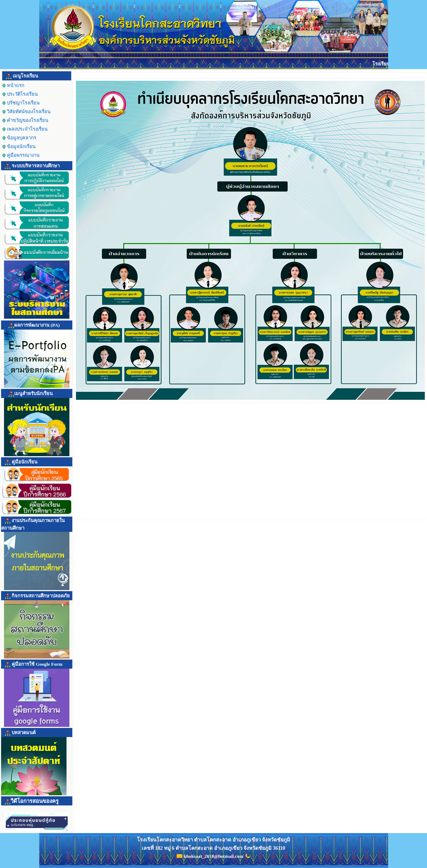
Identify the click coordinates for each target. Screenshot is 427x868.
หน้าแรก (13, 85)
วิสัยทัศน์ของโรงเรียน (26, 112)
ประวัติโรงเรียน (20, 94)
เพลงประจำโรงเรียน (25, 129)
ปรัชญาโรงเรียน (21, 103)
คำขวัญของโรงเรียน (25, 120)
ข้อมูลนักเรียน (21, 146)
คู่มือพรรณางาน (21, 155)
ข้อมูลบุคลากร (22, 138)
